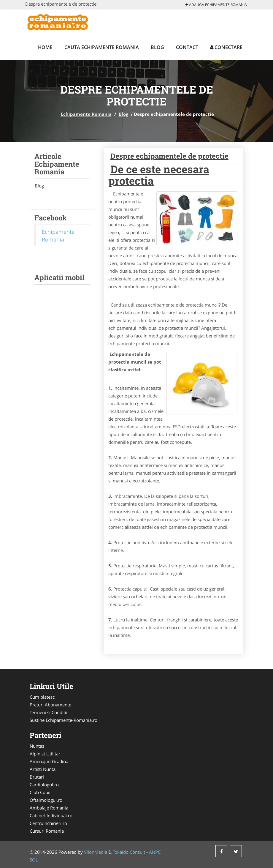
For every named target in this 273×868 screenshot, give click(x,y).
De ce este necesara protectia (159, 175)
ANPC (155, 852)
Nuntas (37, 746)
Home (45, 47)
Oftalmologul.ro (46, 800)
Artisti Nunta (43, 769)
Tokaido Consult (129, 852)
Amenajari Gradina (49, 761)
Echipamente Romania (86, 114)
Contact (187, 47)
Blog (157, 47)
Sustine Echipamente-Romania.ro (64, 720)
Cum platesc (42, 697)
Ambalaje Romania (49, 808)
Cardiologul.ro (44, 785)
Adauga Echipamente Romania (216, 5)
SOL (34, 860)
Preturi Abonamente (50, 705)
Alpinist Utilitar (45, 754)
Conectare (226, 47)
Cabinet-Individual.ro (51, 815)
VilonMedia (96, 852)
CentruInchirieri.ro (48, 823)
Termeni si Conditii (49, 712)
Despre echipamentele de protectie (169, 156)
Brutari (37, 777)
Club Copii (40, 792)
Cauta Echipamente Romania (102, 47)
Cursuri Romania (47, 831)
